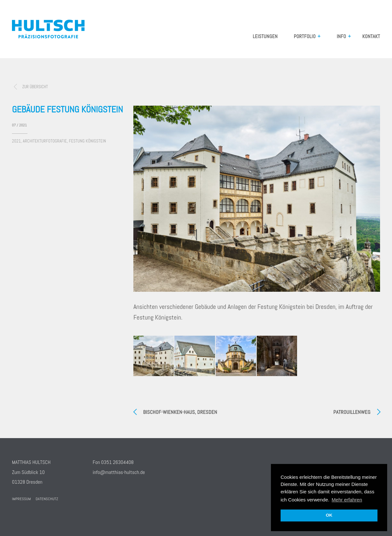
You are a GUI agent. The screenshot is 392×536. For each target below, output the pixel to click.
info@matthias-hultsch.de (119, 472)
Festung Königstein (88, 141)
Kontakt (371, 36)
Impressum (21, 499)
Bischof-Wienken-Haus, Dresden (180, 412)
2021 (16, 141)
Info (341, 36)
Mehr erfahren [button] (347, 500)
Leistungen (265, 36)
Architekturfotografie (45, 141)
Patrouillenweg (352, 412)
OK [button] (329, 515)
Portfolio (305, 36)
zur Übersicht (35, 87)
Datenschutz (47, 499)
